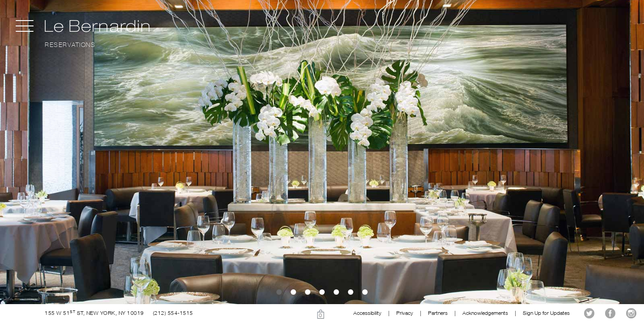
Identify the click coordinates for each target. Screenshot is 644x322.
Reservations (70, 45)
